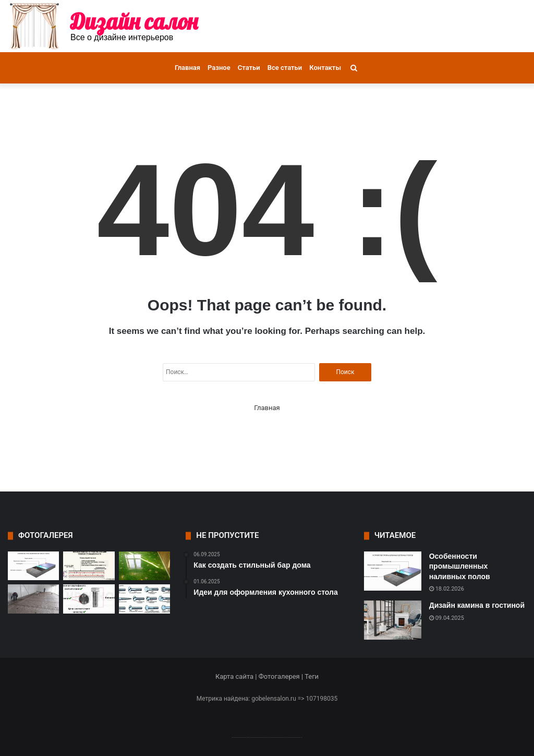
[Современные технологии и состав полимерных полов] (144, 566)
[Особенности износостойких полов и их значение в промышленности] (89, 566)
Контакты (325, 68)
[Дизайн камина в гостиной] (393, 620)
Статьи (249, 68)
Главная (187, 68)
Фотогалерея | (282, 676)
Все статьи (285, 68)
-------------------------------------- (267, 737)
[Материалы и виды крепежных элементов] (144, 599)
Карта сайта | (237, 676)
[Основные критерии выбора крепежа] (89, 599)
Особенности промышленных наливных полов (460, 566)
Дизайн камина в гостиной (477, 605)
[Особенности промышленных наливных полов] (33, 566)
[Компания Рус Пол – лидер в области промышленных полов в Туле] (33, 599)
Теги (312, 676)
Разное (219, 68)
